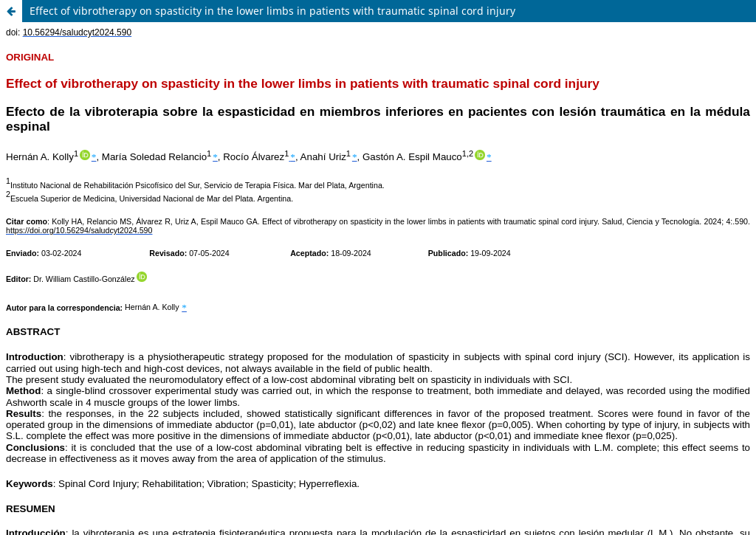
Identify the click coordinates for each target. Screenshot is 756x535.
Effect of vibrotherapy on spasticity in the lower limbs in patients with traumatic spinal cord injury (272, 11)
